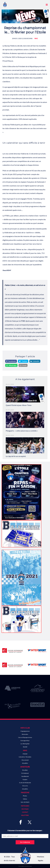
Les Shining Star (25, 744)
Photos (25, 796)
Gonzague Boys (25, 741)
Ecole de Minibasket (25, 783)
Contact (25, 812)
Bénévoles (25, 734)
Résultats (25, 770)
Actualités (25, 763)
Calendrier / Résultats (25, 757)
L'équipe (25, 754)
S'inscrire (25, 786)
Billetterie (25, 815)
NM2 (36, 38)
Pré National (25, 773)
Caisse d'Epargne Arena (25, 737)
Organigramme (25, 731)
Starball (25, 747)
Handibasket (25, 776)
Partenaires (25, 806)
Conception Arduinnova (25, 866)
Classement (25, 760)
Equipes (25, 779)
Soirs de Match (25, 802)
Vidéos (25, 799)
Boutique (25, 809)
